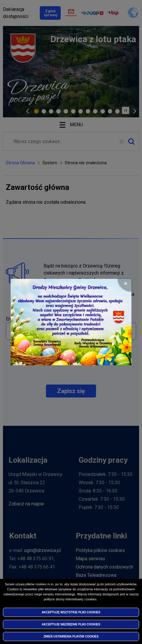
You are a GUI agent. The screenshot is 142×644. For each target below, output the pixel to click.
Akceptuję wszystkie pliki (71, 612)
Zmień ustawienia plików (71, 636)
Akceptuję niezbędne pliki (71, 624)
